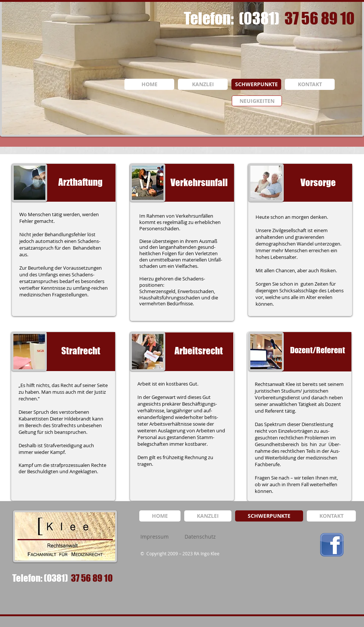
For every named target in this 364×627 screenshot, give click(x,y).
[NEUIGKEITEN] (257, 101)
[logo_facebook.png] (332, 545)
